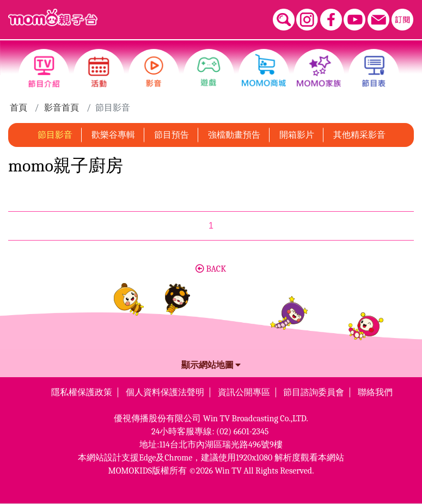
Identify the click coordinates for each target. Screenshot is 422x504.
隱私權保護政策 (82, 392)
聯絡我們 (375, 392)
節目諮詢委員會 (314, 392)
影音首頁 (62, 108)
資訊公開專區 (244, 392)
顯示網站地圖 (211, 365)
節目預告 (172, 135)
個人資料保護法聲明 (165, 392)
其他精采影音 (359, 135)
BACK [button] (211, 269)
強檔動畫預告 (234, 135)
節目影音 (55, 135)
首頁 (19, 108)
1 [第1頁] (211, 226)
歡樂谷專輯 (113, 135)
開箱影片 (297, 135)
